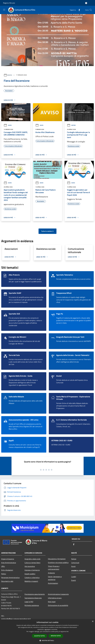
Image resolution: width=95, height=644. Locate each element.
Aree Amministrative (9, 563)
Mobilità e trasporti (31, 581)
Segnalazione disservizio (33, 598)
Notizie (71, 125)
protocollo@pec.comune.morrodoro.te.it (16, 619)
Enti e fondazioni (7, 570)
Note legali (52, 602)
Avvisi (10, 75)
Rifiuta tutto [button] (56, 636)
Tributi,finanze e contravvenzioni (54, 568)
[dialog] (47, 632)
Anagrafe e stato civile (32, 559)
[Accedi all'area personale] (86, 3)
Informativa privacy (55, 598)
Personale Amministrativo (10, 578)
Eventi (74, 580)
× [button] (93, 621)
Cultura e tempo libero (32, 563)
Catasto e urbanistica (32, 578)
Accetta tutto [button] (39, 636)
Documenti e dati (7, 581)
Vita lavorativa (30, 566)
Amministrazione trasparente (58, 594)
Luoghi (74, 577)
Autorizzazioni (53, 583)
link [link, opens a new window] (67, 632)
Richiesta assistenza (32, 605)
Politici (4, 574)
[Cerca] (91, 10)
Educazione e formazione (57, 559)
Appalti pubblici (30, 574)
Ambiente (51, 573)
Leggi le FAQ (29, 602)
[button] (48, 640)
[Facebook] (78, 10)
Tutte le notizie (47, 231)
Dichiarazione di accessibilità (58, 605)
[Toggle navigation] (4, 10)
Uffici (3, 566)
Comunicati (75, 563)
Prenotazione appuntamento (35, 594)
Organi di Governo (8, 559)
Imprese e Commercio (32, 570)
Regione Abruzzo (9, 3)
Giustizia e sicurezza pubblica (58, 563)
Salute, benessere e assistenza (55, 578)
